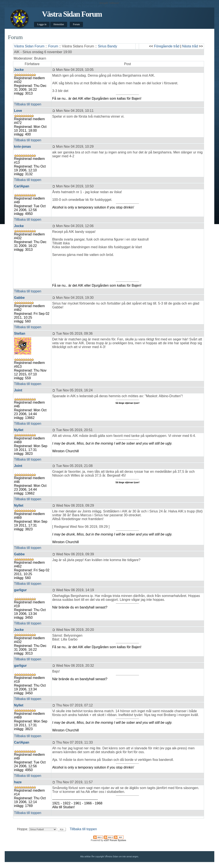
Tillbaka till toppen (28, 104)
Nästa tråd (190, 46)
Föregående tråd (167, 46)
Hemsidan (59, 24)
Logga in (42, 24)
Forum (76, 24)
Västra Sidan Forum (72, 14)
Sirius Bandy (108, 46)
